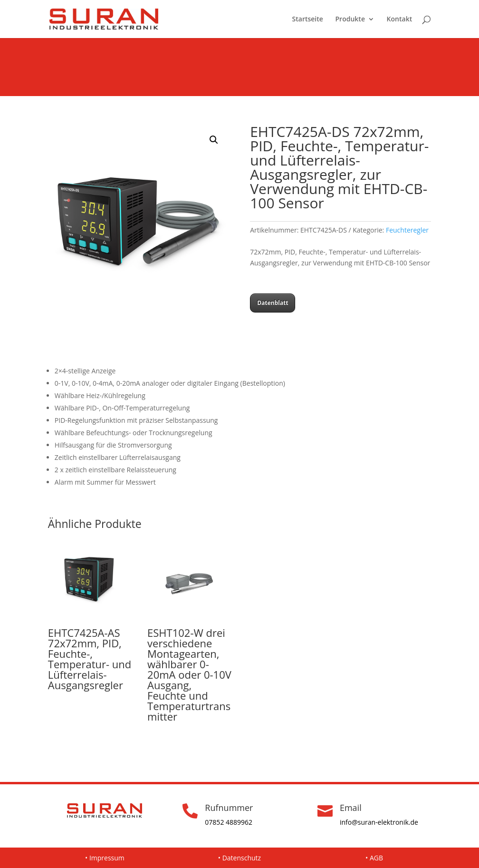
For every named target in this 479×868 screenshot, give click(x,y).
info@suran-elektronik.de (379, 822)
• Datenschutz (239, 858)
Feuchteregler (407, 230)
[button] (214, 140)
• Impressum (105, 858)
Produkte (350, 20)
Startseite (308, 20)
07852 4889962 (229, 822)
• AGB (374, 858)
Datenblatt (273, 303)
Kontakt (400, 20)
